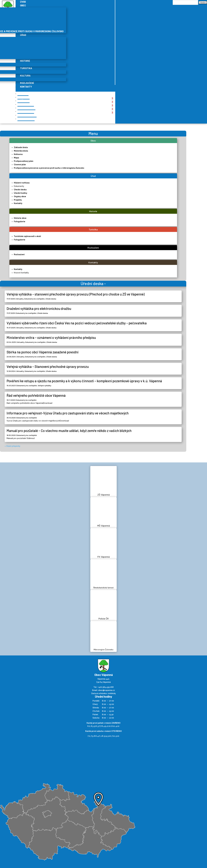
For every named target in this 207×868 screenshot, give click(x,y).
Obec (23, 5)
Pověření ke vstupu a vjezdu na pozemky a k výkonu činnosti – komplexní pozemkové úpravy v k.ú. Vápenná (84, 381)
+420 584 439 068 (106, 687)
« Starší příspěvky (12, 446)
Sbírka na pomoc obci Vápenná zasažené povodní (43, 352)
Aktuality (20, 299)
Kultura (25, 76)
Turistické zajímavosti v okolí (27, 236)
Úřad (23, 35)
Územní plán (20, 165)
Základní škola (21, 147)
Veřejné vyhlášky (44, 385)
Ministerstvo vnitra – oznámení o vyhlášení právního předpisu (51, 337)
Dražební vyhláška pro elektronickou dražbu (39, 308)
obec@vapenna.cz (106, 690)
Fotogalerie (20, 222)
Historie (25, 61)
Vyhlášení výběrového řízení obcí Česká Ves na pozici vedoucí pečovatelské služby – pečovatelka (77, 323)
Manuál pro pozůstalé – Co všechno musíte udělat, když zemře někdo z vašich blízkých (69, 431)
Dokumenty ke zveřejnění (34, 299)
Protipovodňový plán (24, 161)
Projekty (18, 200)
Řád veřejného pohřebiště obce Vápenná (36, 395)
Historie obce (20, 218)
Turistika (26, 68)
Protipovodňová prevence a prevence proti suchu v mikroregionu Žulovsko (49, 168)
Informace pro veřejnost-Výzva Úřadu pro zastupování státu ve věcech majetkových (68, 413)
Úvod (23, 93)
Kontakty (26, 87)
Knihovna (18, 154)
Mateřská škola (21, 151)
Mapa (16, 158)
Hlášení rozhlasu (22, 183)
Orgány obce (20, 196)
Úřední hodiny (21, 193)
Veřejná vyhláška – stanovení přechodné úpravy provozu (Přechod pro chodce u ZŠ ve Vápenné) (76, 294)
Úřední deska (20, 190)
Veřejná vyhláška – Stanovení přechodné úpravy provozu (48, 366)
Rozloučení (27, 83)
